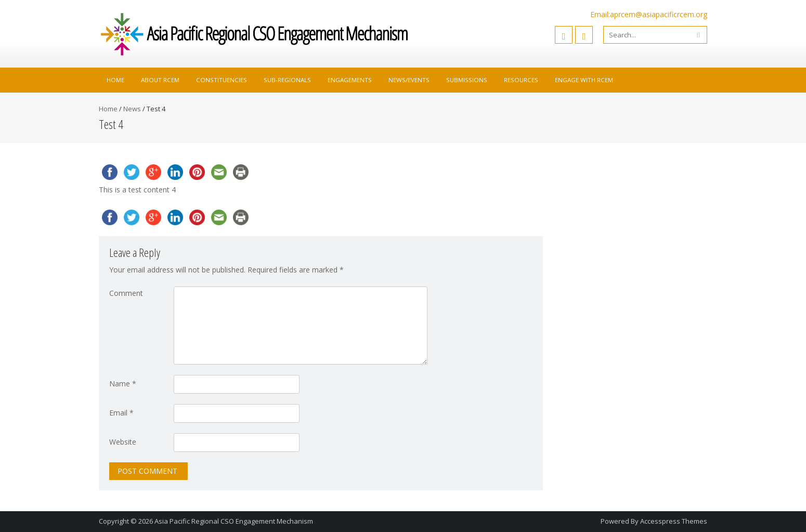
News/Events (409, 80)
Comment (126, 293)
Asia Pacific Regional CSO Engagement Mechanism (234, 521)
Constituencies (222, 80)
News (132, 109)
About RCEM (160, 80)
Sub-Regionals (287, 80)
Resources (521, 80)
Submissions (467, 80)
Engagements (350, 80)
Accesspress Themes (674, 521)
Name (123, 384)
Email (121, 413)
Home (115, 80)
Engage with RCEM (584, 80)
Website (123, 442)
